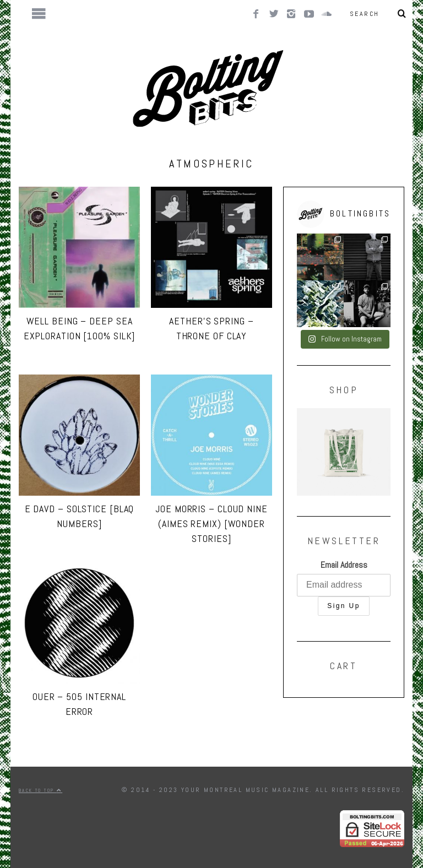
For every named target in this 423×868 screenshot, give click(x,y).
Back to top (40, 790)
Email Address (344, 565)
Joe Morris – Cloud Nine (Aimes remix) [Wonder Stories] (211, 523)
